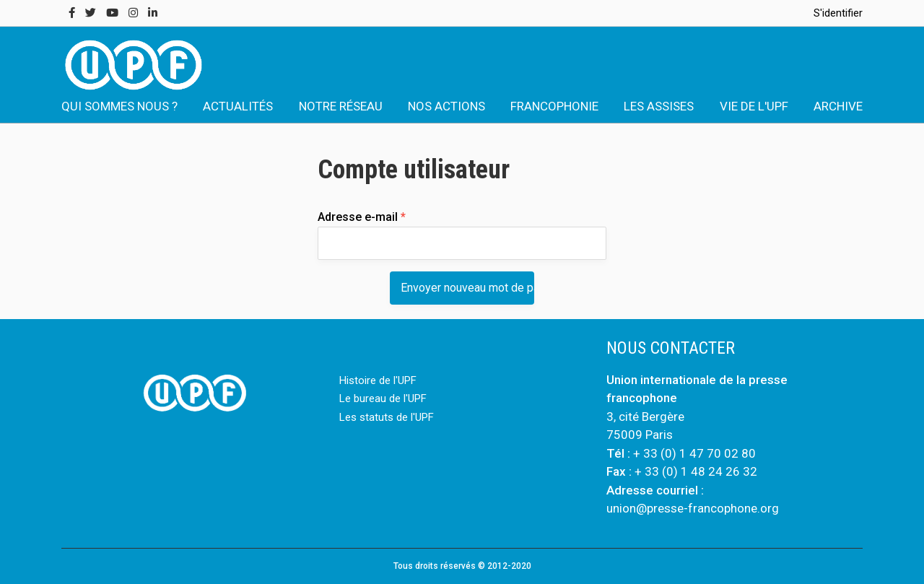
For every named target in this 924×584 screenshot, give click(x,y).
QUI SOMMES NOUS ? (119, 106)
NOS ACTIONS (446, 106)
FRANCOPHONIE (554, 106)
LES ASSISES (659, 106)
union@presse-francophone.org (693, 508)
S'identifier (838, 13)
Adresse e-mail (362, 217)
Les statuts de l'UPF (387, 417)
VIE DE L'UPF (754, 106)
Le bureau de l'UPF (383, 398)
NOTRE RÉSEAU (341, 106)
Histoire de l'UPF (378, 380)
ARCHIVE (838, 106)
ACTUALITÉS (238, 106)
